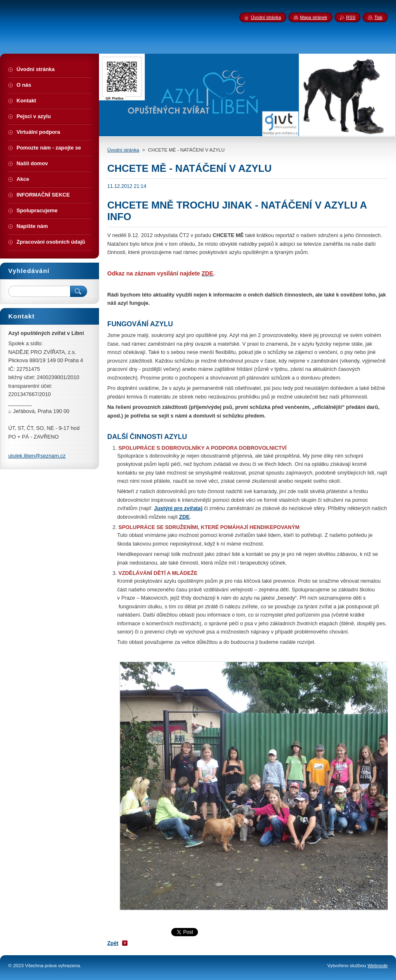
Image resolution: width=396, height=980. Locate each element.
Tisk (378, 17)
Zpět (113, 943)
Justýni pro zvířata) (178, 508)
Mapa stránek (313, 17)
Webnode (378, 966)
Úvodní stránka (123, 150)
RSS (351, 17)
